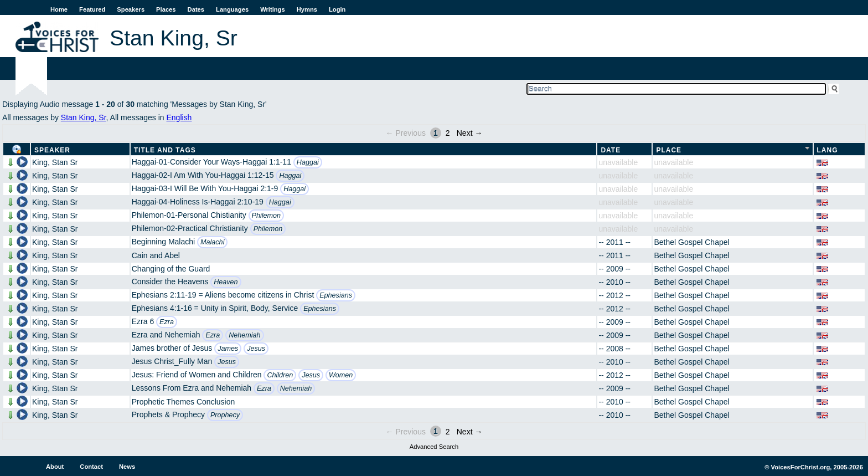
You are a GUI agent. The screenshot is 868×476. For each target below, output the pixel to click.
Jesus (256, 349)
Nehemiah (244, 335)
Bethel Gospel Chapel (691, 242)
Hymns (307, 9)
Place (669, 150)
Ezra (167, 322)
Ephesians (336, 295)
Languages (232, 9)
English (179, 117)
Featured (92, 9)
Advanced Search (434, 447)
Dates (196, 9)
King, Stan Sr (55, 162)
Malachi (212, 242)
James (228, 349)
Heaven (226, 282)
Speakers (131, 9)
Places (166, 9)
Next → (470, 133)
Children (280, 375)
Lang (828, 150)
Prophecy (225, 415)
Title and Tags (165, 150)
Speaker (52, 150)
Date (611, 150)
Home (59, 9)
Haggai (308, 162)
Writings (273, 9)
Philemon (267, 216)
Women (341, 375)
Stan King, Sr (84, 117)
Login (337, 9)
